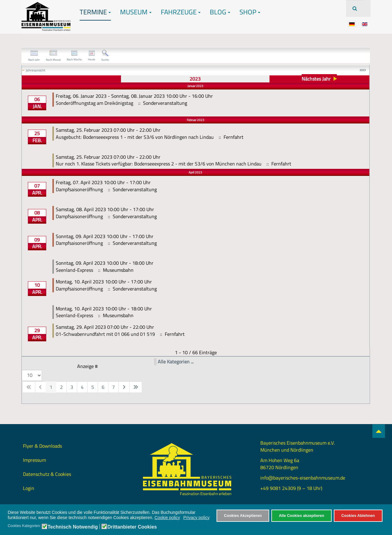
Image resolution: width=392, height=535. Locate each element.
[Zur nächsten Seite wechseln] (124, 387)
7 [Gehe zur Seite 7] (113, 387)
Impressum (34, 460)
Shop (250, 12)
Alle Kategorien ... (176, 362)
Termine (95, 12)
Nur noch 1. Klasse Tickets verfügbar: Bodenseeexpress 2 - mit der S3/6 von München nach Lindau (159, 164)
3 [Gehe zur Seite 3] (72, 387)
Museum (136, 12)
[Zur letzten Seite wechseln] (136, 387)
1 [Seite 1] (51, 387)
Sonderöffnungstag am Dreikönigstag (94, 103)
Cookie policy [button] (167, 518)
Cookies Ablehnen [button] (358, 516)
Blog (220, 12)
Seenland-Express (74, 270)
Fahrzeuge (181, 12)
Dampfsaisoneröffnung (79, 189)
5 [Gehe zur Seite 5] (93, 387)
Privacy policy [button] (197, 518)
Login (29, 488)
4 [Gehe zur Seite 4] (82, 387)
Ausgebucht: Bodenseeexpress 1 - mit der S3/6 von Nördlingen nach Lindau (135, 137)
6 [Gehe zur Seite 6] (103, 387)
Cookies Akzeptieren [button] (243, 516)
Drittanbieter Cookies (132, 527)
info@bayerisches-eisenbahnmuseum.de (303, 478)
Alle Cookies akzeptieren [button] (301, 516)
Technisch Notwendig (73, 527)
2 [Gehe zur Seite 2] (61, 387)
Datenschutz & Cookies (47, 474)
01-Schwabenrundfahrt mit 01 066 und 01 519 (105, 334)
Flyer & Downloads (42, 446)
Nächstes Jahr (316, 79)
